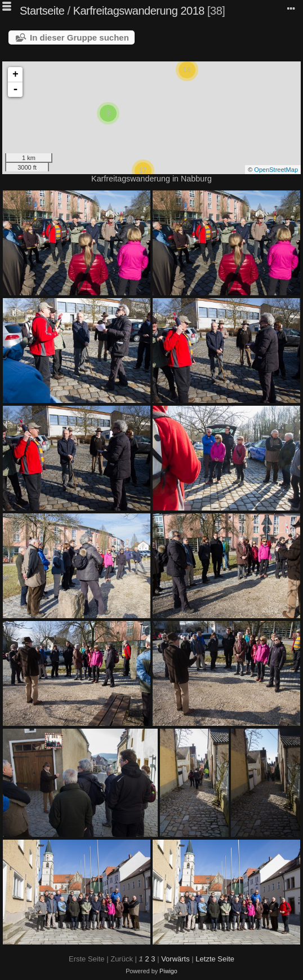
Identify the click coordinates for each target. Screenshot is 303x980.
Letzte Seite (215, 959)
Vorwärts (175, 959)
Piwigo (168, 971)
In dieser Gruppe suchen (79, 37)
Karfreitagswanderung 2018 (139, 11)
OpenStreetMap (276, 170)
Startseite (42, 11)
